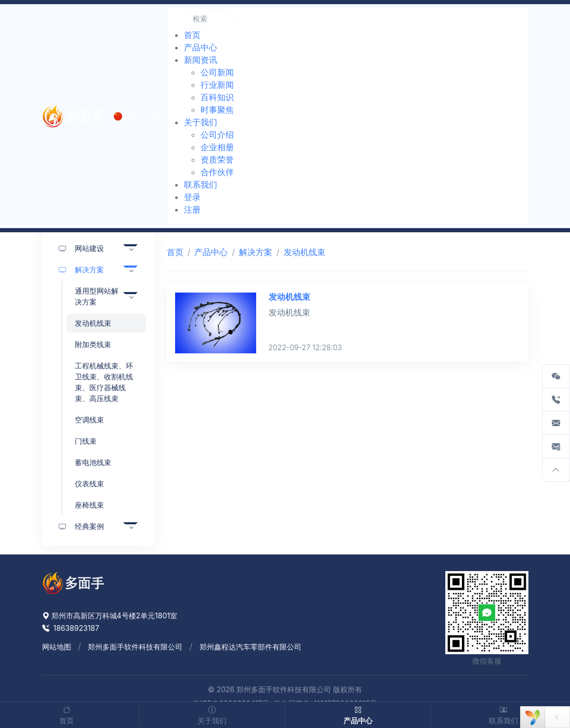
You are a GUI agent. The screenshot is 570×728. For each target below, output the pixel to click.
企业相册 (217, 147)
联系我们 (504, 714)
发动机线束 (93, 323)
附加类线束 (93, 344)
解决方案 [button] (81, 269)
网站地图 (57, 647)
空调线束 (89, 420)
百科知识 (217, 97)
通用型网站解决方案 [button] (97, 296)
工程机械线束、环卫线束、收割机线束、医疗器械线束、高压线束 (104, 382)
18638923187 (71, 628)
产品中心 (211, 252)
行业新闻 (217, 85)
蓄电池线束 (93, 462)
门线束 (86, 441)
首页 (175, 252)
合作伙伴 (217, 172)
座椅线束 (89, 505)
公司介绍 (217, 135)
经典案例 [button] (81, 526)
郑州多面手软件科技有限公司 (135, 647)
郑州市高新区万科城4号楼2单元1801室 (110, 616)
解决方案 (256, 252)
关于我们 (213, 714)
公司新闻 (217, 72)
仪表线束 (89, 484)
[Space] (73, 582)
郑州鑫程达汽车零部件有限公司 (250, 647)
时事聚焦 (217, 110)
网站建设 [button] (81, 248)
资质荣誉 (217, 160)
